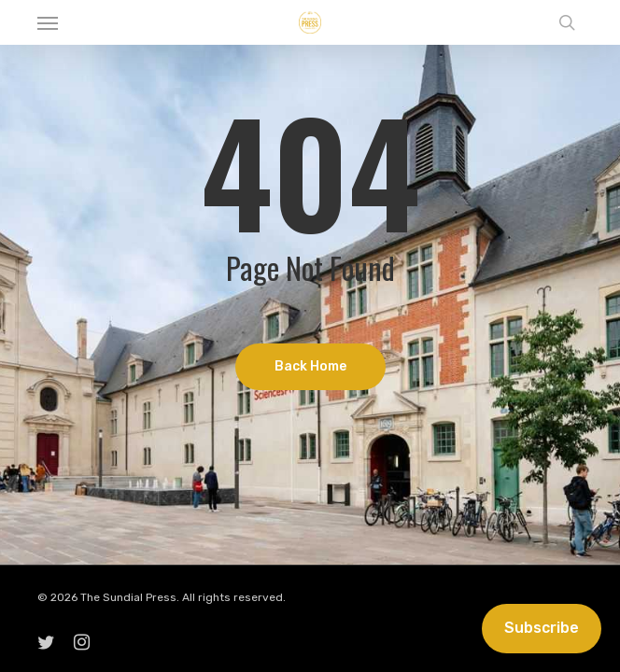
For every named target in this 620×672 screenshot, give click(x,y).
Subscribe (542, 628)
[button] (48, 22)
